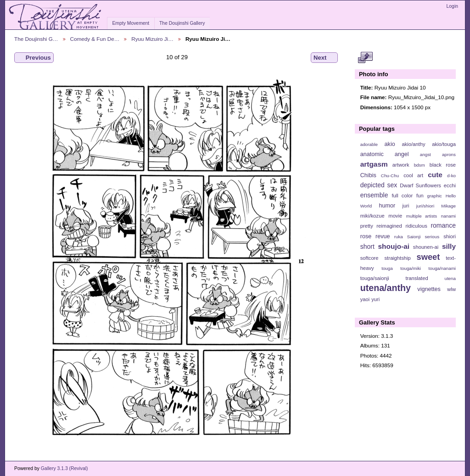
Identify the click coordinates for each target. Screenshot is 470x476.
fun (420, 196)
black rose (443, 165)
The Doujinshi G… (36, 39)
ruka (399, 237)
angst (425, 154)
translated (417, 278)
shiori (450, 236)
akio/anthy (413, 144)
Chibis (368, 175)
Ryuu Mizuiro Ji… (152, 39)
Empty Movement (131, 23)
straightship (397, 258)
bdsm (420, 165)
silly (449, 246)
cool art (413, 175)
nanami (448, 216)
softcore (369, 258)
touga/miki (411, 268)
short (367, 246)
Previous (34, 58)
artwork (401, 165)
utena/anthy (386, 288)
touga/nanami (442, 268)
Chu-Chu (390, 176)
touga (387, 268)
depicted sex (379, 185)
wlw (451, 289)
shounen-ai (426, 247)
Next (324, 58)
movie (395, 216)
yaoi (365, 299)
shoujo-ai (394, 246)
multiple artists (422, 216)
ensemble (374, 195)
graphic (435, 196)
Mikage (448, 206)
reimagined (389, 226)
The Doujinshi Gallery (182, 23)
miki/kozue (372, 216)
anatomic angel (385, 154)
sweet (428, 257)
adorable (369, 144)
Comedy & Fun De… (95, 39)
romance (443, 225)
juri (406, 206)
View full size (365, 58)
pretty (367, 226)
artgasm (374, 164)
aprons (449, 154)
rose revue (375, 236)
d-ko (451, 176)
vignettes (429, 289)
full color (402, 196)
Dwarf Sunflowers (420, 185)
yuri (375, 299)
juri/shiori (425, 206)
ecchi (450, 185)
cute (435, 175)
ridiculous (416, 226)
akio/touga (444, 144)
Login (452, 6)
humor (387, 206)
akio (390, 144)
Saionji (414, 237)
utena (450, 278)
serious (432, 237)
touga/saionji (375, 278)
